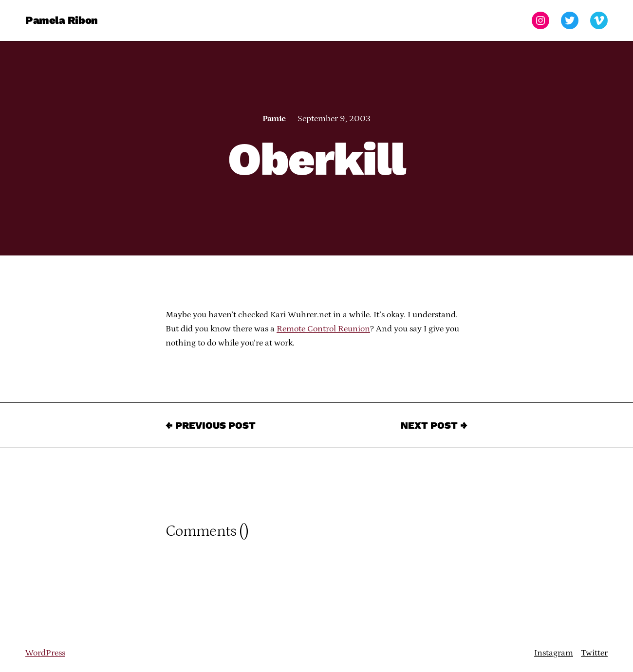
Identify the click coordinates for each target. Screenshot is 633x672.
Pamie (274, 119)
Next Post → (434, 425)
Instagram (554, 653)
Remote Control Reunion (323, 329)
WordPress (45, 653)
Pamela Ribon (62, 20)
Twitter (594, 653)
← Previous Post (211, 425)
